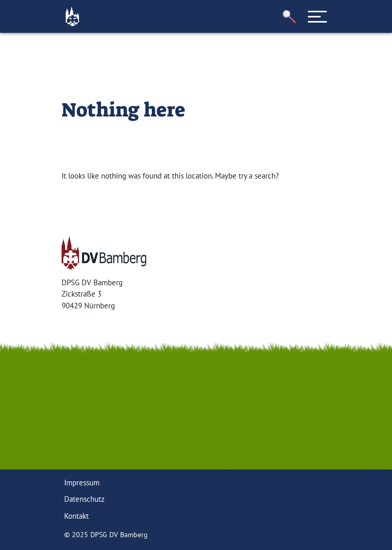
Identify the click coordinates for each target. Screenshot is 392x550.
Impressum (82, 483)
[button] (289, 17)
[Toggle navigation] (318, 16)
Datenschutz (84, 499)
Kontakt (76, 516)
